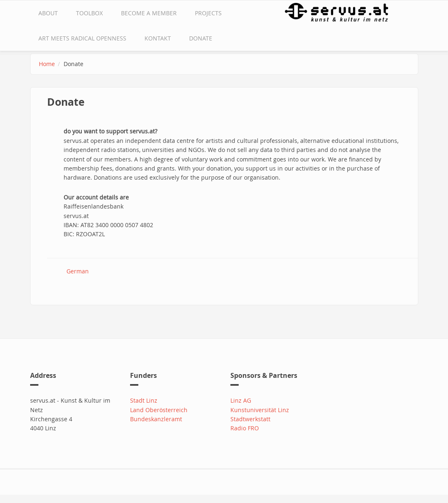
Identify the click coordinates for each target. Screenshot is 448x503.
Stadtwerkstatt (250, 419)
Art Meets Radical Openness (82, 38)
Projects (208, 13)
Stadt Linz (144, 400)
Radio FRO (245, 428)
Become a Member (149, 13)
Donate (201, 38)
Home (47, 64)
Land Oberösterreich (159, 410)
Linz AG (241, 400)
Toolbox (89, 13)
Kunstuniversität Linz (260, 410)
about (48, 13)
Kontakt (158, 38)
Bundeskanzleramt (156, 419)
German (78, 271)
